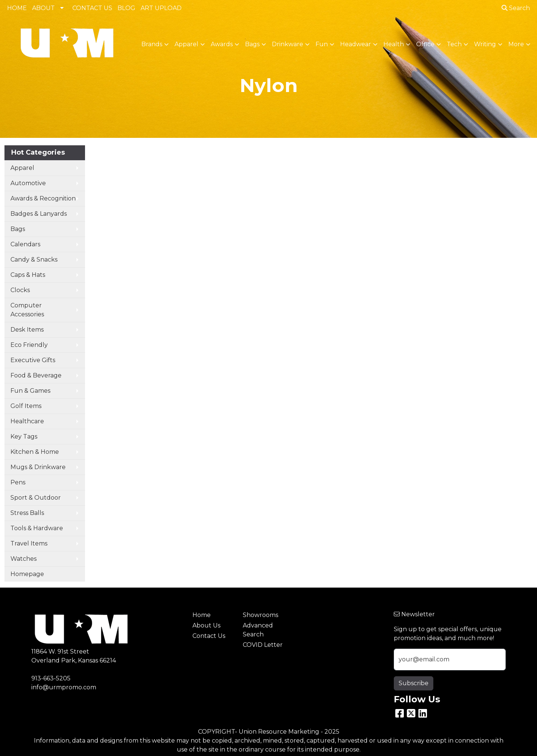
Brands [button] (152, 44)
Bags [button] (252, 44)
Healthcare (27, 421)
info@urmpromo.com (64, 687)
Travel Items (29, 543)
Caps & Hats (28, 275)
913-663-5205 (51, 678)
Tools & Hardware (37, 528)
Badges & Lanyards (39, 214)
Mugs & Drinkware (38, 467)
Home (202, 615)
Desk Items (27, 330)
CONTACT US (92, 8)
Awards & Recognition (43, 198)
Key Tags (24, 436)
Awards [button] (222, 44)
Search (516, 8)
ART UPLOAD (161, 8)
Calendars (25, 244)
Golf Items (26, 406)
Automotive (28, 183)
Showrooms (260, 615)
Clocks (20, 290)
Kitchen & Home (35, 452)
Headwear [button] (356, 44)
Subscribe (414, 683)
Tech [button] (454, 44)
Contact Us (209, 636)
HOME (17, 8)
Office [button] (425, 44)
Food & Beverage (36, 375)
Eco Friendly (29, 345)
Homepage (27, 574)
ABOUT (43, 8)
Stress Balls (27, 513)
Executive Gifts (33, 360)
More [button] (516, 44)
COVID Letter (263, 645)
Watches (23, 559)
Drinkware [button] (288, 44)
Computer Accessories (27, 310)
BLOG (126, 8)
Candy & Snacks (34, 260)
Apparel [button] (186, 44)
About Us (206, 625)
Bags (18, 229)
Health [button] (394, 44)
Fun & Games (30, 391)
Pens (18, 482)
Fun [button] (322, 44)
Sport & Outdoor (36, 498)
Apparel (22, 168)
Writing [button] (485, 44)
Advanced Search (258, 630)
